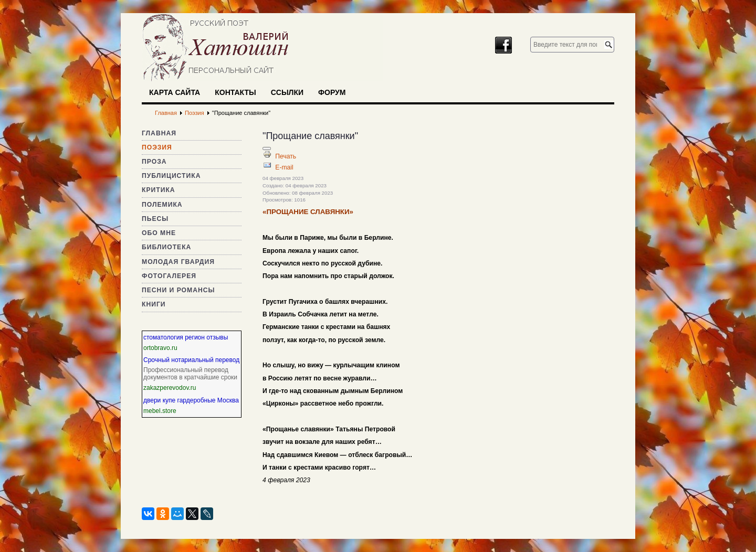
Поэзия (157, 147)
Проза (154, 162)
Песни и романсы (178, 290)
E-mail (284, 167)
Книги (154, 304)
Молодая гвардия (178, 262)
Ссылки (287, 92)
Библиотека (166, 247)
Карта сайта (175, 92)
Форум (332, 92)
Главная (159, 133)
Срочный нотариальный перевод (191, 360)
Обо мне (159, 233)
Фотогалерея (169, 276)
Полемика (162, 205)
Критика (159, 190)
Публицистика (171, 176)
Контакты (235, 92)
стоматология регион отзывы (186, 337)
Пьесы (155, 219)
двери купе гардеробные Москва (191, 400)
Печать (286, 156)
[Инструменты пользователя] (267, 148)
